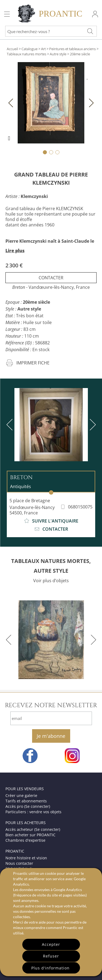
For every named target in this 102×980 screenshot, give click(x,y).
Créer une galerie (21, 795)
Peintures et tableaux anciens (72, 49)
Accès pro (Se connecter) (28, 806)
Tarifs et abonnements (26, 801)
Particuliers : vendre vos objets (33, 812)
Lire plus (15, 251)
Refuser (51, 956)
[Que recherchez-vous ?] (90, 31)
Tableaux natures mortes (27, 54)
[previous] (11, 425)
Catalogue (30, 49)
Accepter (51, 944)
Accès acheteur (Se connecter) (33, 829)
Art (43, 49)
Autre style (58, 54)
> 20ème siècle (79, 54)
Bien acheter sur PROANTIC (30, 835)
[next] (92, 425)
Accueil (12, 49)
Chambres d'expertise (25, 840)
